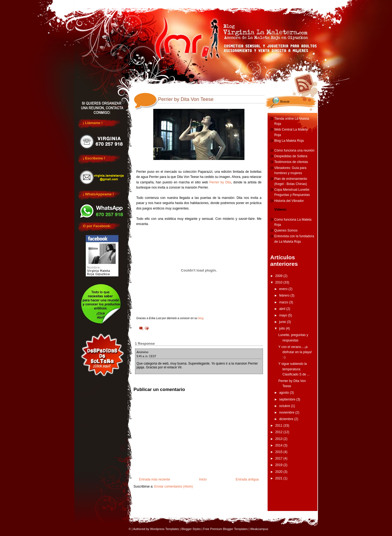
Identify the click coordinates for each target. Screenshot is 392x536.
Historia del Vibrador (289, 201)
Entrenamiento (255, 3)
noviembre (287, 412)
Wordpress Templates (164, 529)
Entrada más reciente (155, 479)
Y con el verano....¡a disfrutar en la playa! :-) (295, 352)
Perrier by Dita (220, 182)
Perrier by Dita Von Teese (186, 99)
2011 (279, 426)
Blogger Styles (191, 529)
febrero (285, 295)
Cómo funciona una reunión (294, 150)
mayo (284, 315)
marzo (284, 302)
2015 (279, 452)
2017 (279, 458)
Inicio (203, 479)
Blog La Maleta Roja (289, 141)
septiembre (288, 399)
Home (94, 3)
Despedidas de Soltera (291, 156)
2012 (279, 432)
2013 (279, 439)
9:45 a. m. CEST (147, 356)
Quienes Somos (286, 230)
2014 (279, 445)
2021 (279, 478)
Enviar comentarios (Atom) (174, 486)
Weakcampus (259, 529)
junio (283, 322)
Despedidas (175, 3)
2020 (279, 472)
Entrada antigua (247, 479)
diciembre (287, 419)
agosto (284, 393)
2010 (279, 282)
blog (201, 318)
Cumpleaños (215, 3)
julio (282, 328)
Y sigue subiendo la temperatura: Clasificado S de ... (294, 369)
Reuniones (134, 3)
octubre (285, 406)
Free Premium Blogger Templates (225, 529)
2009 (279, 276)
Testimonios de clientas (291, 162)
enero (284, 289)
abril (283, 309)
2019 (279, 465)
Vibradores (296, 3)
